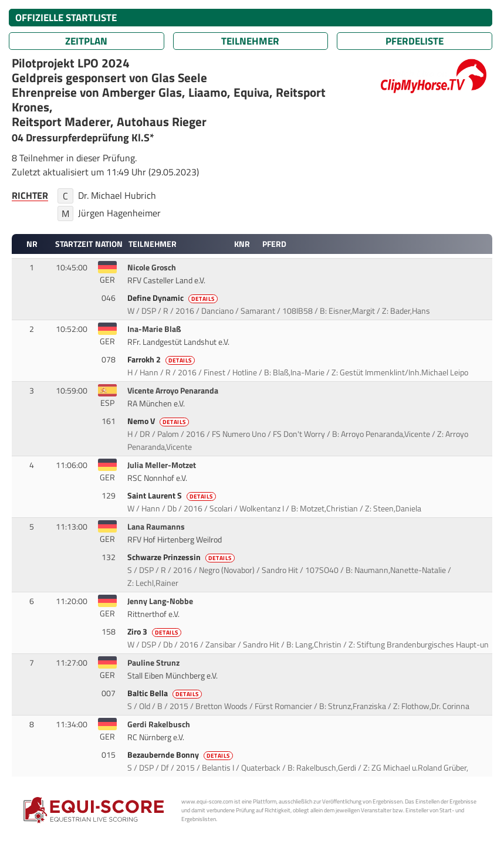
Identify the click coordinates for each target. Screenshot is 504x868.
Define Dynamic (173, 298)
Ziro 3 (155, 632)
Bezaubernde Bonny (181, 755)
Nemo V (159, 421)
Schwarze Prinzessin (182, 557)
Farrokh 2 (162, 360)
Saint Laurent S (172, 496)
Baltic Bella (165, 693)
